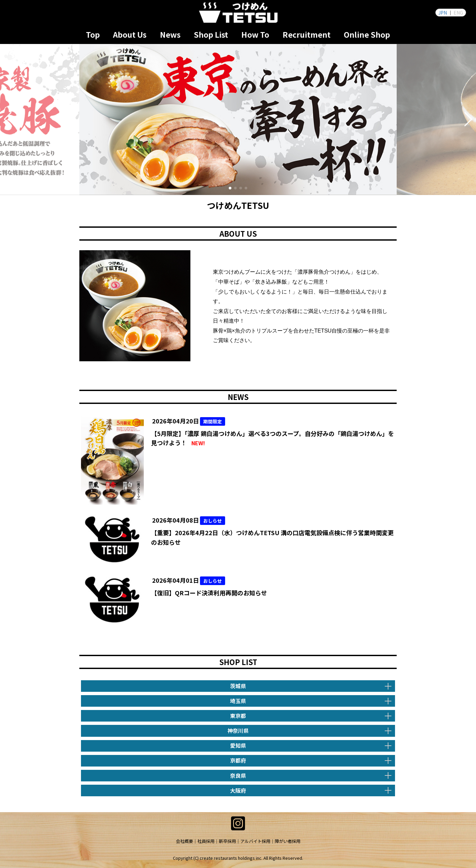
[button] (8, 119)
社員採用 (206, 841)
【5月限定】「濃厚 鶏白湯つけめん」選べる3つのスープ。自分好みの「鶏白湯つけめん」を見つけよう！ (273, 438)
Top (93, 34)
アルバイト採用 (255, 841)
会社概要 (184, 841)
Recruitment (307, 34)
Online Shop (367, 34)
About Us (130, 34)
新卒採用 (227, 841)
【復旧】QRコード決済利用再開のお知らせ (209, 593)
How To (255, 34)
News (170, 34)
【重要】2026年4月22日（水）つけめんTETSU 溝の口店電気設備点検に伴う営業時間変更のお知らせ (272, 537)
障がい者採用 (288, 841)
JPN (443, 13)
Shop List (211, 34)
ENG (458, 13)
